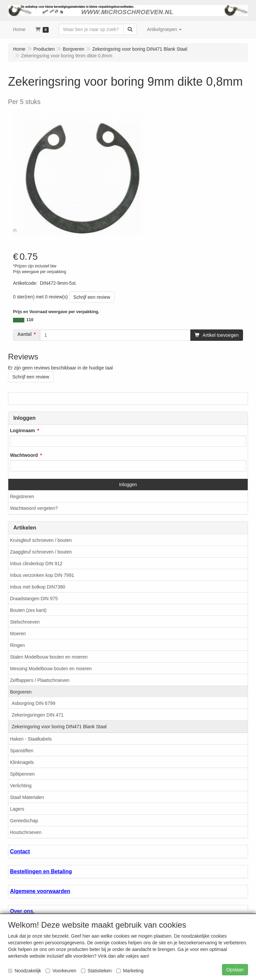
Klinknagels (22, 762)
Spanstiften (22, 751)
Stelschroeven (25, 622)
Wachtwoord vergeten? (34, 508)
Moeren (18, 634)
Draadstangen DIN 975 (34, 599)
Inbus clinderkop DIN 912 (36, 564)
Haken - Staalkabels (31, 739)
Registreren (22, 497)
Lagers (17, 809)
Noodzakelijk (24, 971)
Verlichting (21, 786)
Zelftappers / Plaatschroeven (40, 680)
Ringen (17, 645)
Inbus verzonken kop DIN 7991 (42, 575)
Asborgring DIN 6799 (33, 703)
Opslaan (235, 970)
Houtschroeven (26, 832)
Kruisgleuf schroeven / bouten (41, 540)
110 (30, 320)
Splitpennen (22, 774)
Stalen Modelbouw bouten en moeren (49, 657)
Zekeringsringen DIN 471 (38, 715)
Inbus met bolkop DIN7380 (38, 587)
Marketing (130, 971)
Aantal (24, 334)
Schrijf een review (92, 297)
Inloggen (128, 484)
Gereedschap (24, 821)
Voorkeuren (61, 971)
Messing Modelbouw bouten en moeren (51, 669)
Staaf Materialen (27, 797)
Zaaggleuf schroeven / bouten (41, 552)
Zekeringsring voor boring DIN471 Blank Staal (59, 727)
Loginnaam (22, 430)
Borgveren (21, 692)
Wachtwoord (24, 455)
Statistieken (96, 971)
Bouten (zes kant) (28, 610)
